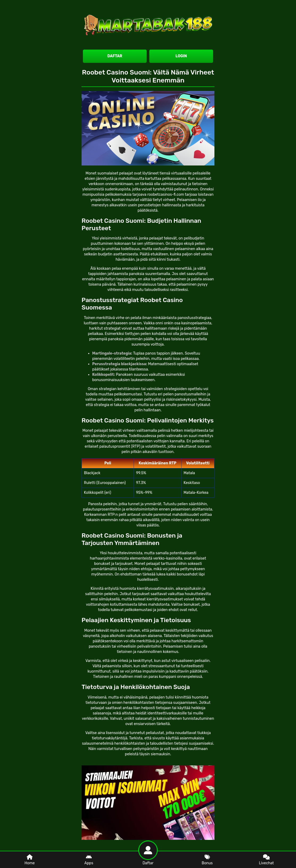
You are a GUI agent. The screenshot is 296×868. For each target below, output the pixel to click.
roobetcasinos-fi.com (166, 195)
